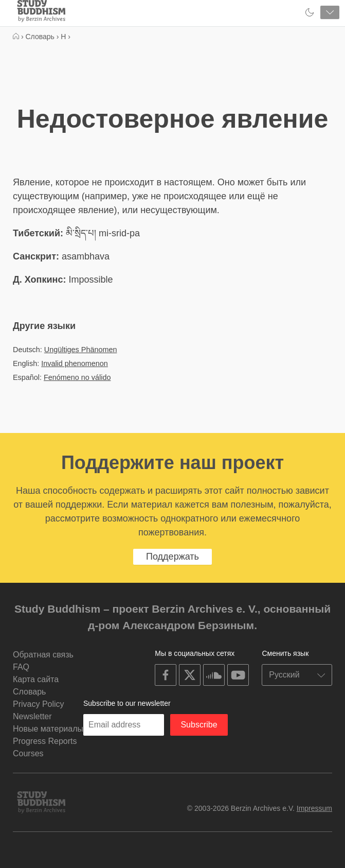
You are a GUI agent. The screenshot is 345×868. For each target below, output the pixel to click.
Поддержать (172, 557)
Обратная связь (43, 655)
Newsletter (32, 716)
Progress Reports (45, 741)
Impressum (314, 808)
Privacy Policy (39, 704)
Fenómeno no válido (77, 377)
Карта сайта (36, 679)
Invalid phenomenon (75, 363)
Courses (28, 753)
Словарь (29, 692)
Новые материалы (48, 729)
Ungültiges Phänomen (81, 350)
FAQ (21, 667)
